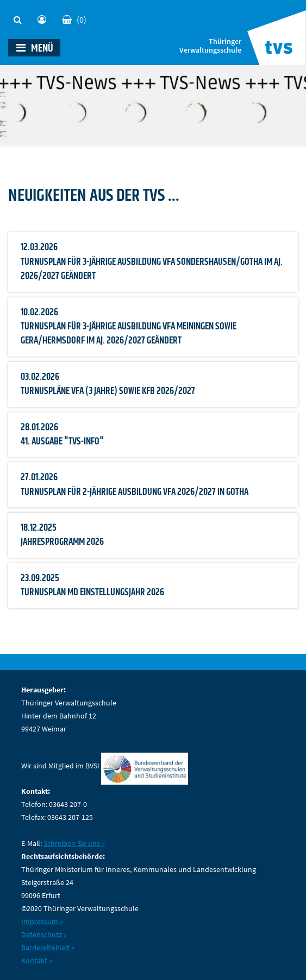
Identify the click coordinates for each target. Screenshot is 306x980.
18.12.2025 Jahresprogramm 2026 (62, 535)
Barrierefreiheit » (48, 947)
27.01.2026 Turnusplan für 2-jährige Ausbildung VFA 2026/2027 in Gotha (135, 485)
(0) (74, 20)
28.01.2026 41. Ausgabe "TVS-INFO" (62, 435)
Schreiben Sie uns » (74, 843)
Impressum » (42, 921)
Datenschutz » (44, 934)
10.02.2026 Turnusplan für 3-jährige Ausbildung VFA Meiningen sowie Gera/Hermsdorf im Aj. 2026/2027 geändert (129, 327)
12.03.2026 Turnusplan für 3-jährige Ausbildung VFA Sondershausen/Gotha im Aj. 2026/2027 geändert (152, 262)
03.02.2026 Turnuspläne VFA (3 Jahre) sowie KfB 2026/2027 (108, 384)
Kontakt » (37, 960)
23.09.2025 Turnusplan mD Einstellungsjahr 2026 (92, 586)
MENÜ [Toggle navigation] (35, 48)
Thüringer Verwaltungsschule (210, 46)
